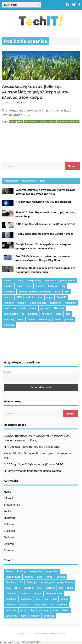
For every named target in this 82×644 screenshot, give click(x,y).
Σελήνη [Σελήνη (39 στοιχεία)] (19, 281)
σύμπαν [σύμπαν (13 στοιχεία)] (8, 286)
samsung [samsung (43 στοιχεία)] (9, 320)
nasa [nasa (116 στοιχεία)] (59, 314)
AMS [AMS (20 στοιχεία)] (19, 297)
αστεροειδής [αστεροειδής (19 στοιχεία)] (34, 281)
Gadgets (9, 537)
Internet (8, 498)
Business (9, 531)
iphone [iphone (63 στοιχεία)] (33, 308)
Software (9, 524)
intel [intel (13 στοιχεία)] (6, 308)
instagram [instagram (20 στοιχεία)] (71, 303)
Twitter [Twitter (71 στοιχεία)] (31, 320)
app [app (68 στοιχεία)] (40, 297)
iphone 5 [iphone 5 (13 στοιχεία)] (45, 308)
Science (21, 103)
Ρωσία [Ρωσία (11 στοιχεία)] (7, 281)
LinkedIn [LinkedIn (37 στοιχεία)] (33, 314)
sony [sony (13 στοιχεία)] (21, 320)
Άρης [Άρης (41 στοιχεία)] (29, 286)
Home (7, 492)
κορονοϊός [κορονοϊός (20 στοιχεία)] (50, 281)
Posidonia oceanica (68, 121)
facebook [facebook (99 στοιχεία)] (9, 303)
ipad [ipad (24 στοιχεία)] (22, 308)
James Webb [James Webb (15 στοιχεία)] (11, 314)
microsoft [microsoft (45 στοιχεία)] (47, 314)
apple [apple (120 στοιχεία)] (49, 297)
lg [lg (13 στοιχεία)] (23, 314)
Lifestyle (9, 544)
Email (7, 372)
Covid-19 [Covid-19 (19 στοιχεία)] (61, 297)
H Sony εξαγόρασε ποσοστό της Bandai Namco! (33, 471)
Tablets (8, 511)
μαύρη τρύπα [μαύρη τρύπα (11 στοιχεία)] (68, 281)
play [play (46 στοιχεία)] (68, 314)
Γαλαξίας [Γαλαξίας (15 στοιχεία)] (53, 286)
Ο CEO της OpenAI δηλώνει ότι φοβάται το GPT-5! (34, 464)
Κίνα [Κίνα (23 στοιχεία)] (19, 286)
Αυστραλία (16, 121)
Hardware (10, 518)
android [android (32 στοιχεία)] (30, 297)
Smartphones (12, 505)
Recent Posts (11, 181)
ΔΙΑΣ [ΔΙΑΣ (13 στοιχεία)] (58, 292)
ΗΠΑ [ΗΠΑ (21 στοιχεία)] (67, 292)
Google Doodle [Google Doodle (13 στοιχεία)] (38, 303)
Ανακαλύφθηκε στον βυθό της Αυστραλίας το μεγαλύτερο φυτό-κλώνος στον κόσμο (35, 92)
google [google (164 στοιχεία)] (22, 303)
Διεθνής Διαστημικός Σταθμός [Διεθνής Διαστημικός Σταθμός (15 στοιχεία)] (35, 292)
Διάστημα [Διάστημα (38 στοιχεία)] (9, 292)
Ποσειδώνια (31, 121)
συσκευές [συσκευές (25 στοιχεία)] (9, 325)
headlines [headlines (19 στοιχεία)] (55, 303)
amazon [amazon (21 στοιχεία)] (8, 297)
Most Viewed (29, 181)
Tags (42, 181)
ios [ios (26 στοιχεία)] (14, 308)
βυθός (44, 121)
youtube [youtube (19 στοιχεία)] (68, 320)
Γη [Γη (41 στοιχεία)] (63, 286)
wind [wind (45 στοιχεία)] (57, 320)
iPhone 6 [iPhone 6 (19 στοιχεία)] (59, 308)
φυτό (52, 121)
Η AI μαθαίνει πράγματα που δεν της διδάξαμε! (32, 447)
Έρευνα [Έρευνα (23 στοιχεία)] (40, 286)
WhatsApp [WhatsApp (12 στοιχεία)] (45, 320)
